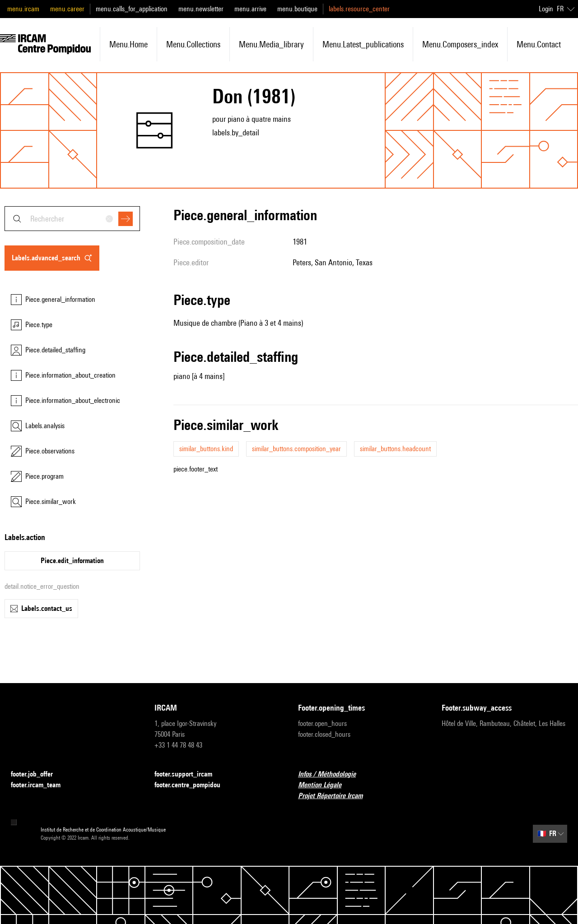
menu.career (67, 9)
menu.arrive (250, 9)
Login (546, 9)
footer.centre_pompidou (193, 785)
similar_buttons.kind (206, 449)
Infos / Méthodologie (332, 774)
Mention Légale (325, 785)
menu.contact (539, 44)
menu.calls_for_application (132, 9)
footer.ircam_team (41, 785)
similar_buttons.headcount (395, 449)
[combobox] (72, 219)
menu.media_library (271, 44)
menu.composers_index (460, 44)
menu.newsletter (201, 9)
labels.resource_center (359, 9)
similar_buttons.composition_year (296, 449)
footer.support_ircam (189, 774)
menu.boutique (297, 9)
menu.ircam (23, 9)
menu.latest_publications (363, 44)
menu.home (128, 44)
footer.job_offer (37, 774)
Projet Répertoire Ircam (336, 796)
